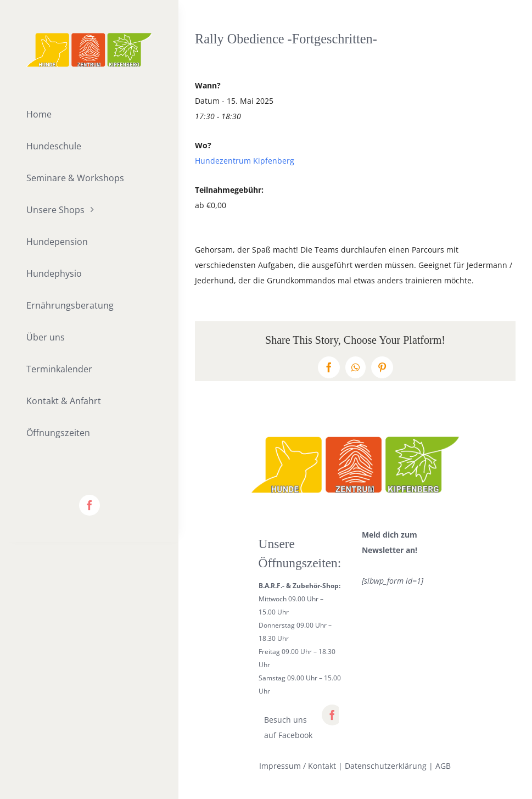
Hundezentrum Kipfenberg (245, 161)
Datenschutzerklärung (386, 766)
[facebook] (89, 505)
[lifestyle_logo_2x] (89, 37)
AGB (443, 766)
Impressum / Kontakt (298, 766)
